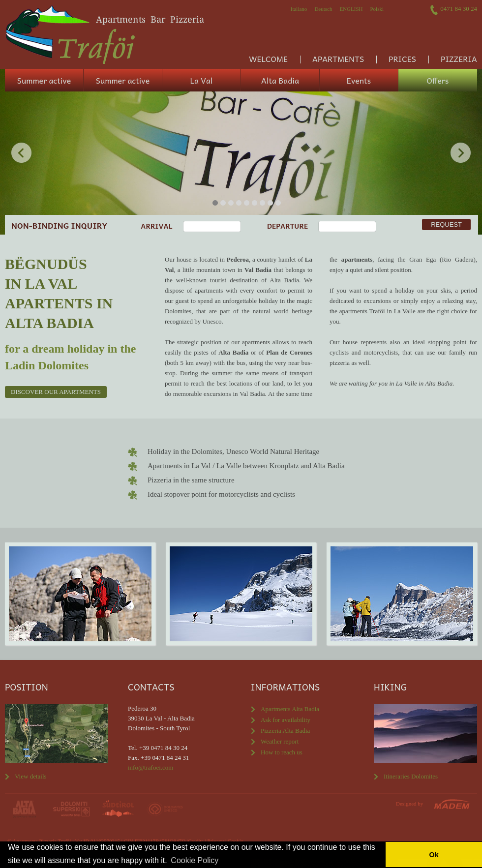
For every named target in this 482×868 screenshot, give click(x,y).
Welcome (268, 59)
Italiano (299, 9)
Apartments (338, 59)
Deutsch (323, 9)
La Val (202, 80)
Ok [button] (434, 855)
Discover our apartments (56, 392)
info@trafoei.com (151, 767)
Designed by (409, 804)
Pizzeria (459, 59)
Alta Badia (280, 80)
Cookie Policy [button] (195, 860)
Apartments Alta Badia (290, 709)
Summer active (44, 80)
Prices (402, 59)
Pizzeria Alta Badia (285, 731)
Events (359, 80)
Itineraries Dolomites (411, 776)
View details (31, 776)
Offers (438, 80)
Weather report (280, 741)
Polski (377, 9)
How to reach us (282, 752)
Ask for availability (286, 720)
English (351, 9)
